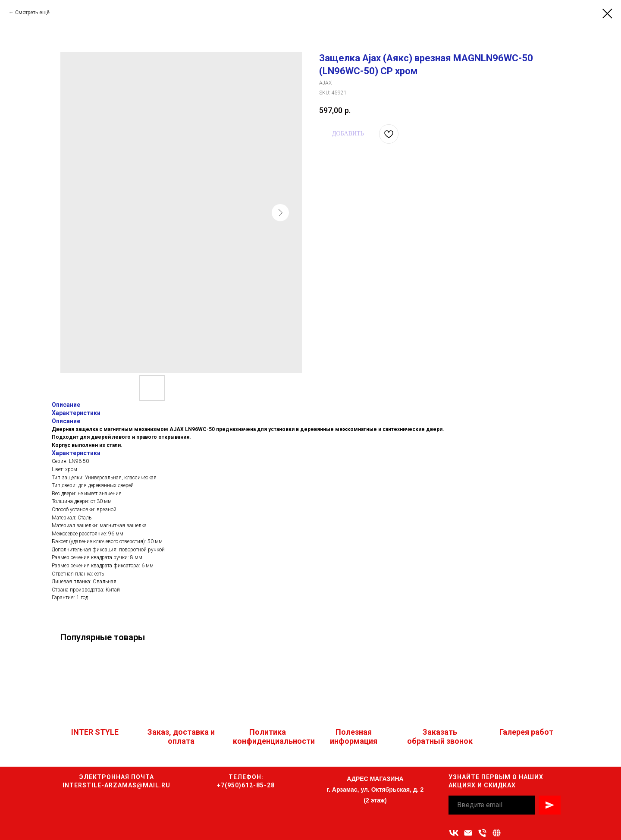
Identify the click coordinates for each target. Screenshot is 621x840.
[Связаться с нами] (497, 833)
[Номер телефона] (482, 833)
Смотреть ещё (32, 13)
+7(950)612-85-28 (246, 785)
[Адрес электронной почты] (468, 833)
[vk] (454, 833)
